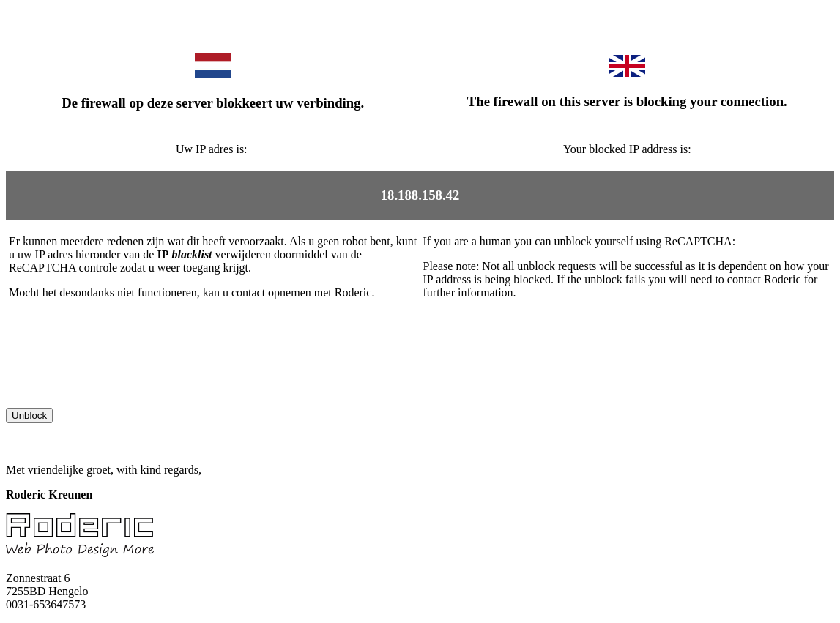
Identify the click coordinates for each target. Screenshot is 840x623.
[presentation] (117, 379)
